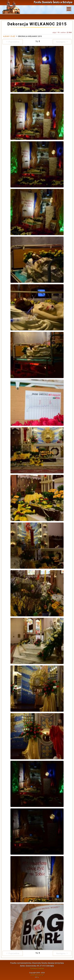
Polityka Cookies (37, 969)
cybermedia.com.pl (37, 975)
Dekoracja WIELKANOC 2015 (30, 36)
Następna (62, 42)
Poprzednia (13, 42)
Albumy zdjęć (9, 36)
